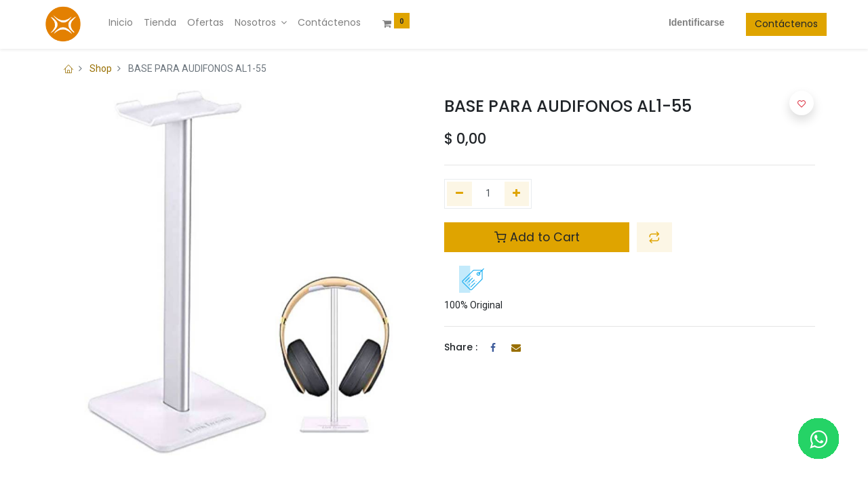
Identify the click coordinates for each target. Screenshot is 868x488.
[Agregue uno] (517, 194)
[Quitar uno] (459, 194)
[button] (654, 237)
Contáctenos (775, 24)
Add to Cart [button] (537, 237)
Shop (101, 68)
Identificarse (684, 22)
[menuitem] (132, 23)
